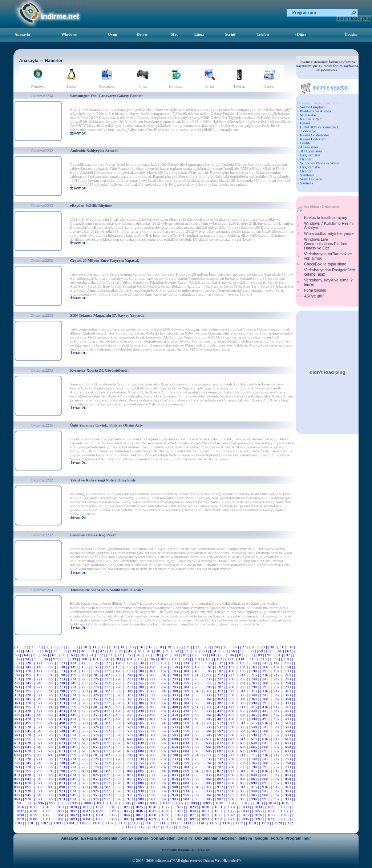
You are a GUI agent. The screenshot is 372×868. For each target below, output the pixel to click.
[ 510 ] (198, 723)
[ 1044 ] (113, 811)
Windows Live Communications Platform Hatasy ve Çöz (326, 244)
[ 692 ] (277, 751)
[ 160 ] (198, 667)
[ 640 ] (254, 743)
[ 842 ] (277, 775)
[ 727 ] (108, 759)
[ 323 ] (62, 695)
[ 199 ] (74, 675)
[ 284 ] (187, 687)
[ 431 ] (153, 711)
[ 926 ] (96, 791)
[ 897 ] (51, 787)
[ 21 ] (189, 647)
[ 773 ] (62, 767)
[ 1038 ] (34, 811)
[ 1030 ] (206, 807)
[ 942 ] (277, 791)
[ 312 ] (220, 691)
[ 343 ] (288, 695)
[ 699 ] (74, 755)
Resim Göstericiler (315, 135)
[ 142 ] (277, 663)
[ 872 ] (51, 783)
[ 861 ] (209, 779)
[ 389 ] (243, 703)
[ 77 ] (148, 655)
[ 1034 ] (259, 807)
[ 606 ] (153, 739)
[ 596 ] (40, 739)
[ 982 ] (164, 799)
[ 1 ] (18, 647)
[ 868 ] (288, 779)
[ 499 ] (74, 723)
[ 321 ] (40, 695)
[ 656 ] (153, 747)
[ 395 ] (29, 707)
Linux (199, 34)
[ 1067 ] (139, 815)
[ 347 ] (51, 699)
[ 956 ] (153, 795)
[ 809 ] (187, 771)
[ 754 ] (130, 763)
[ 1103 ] (58, 823)
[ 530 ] (141, 727)
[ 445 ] (29, 715)
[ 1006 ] (167, 803)
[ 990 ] (254, 799)
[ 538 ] (232, 727)
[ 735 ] (198, 759)
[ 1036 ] (285, 807)
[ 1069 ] (166, 815)
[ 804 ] (130, 771)
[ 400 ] (85, 707)
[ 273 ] (62, 687)
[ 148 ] (62, 667)
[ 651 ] (96, 747)
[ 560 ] (198, 731)
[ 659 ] (187, 747)
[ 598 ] (63, 739)
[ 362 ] (221, 699)
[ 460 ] (198, 715)
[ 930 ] (141, 791)
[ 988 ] (232, 799)
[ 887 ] (221, 783)
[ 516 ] (266, 723)
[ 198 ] (63, 675)
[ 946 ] (40, 795)
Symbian (307, 175)
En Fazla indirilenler (99, 838)
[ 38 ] (65, 651)
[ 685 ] (198, 751)
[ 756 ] (153, 763)
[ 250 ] (85, 683)
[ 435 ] (198, 711)
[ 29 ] (263, 647)
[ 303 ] (119, 691)
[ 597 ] (51, 739)
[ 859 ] (187, 779)
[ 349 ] (74, 699)
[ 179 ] (130, 671)
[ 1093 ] (206, 819)
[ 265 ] (254, 683)
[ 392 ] (277, 703)
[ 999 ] (75, 803)
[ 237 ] (221, 679)
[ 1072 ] (206, 815)
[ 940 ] (254, 791)
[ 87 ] (242, 655)
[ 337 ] (221, 695)
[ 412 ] (220, 707)
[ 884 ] (187, 783)
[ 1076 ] (259, 815)
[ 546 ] (40, 731)
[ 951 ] (96, 795)
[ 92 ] (288, 655)
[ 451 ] (96, 715)
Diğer (302, 34)
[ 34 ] (28, 651)
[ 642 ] (277, 743)
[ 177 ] (108, 671)
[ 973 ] (62, 799)
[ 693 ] (288, 751)
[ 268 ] (288, 683)
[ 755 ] (141, 763)
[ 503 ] (119, 723)
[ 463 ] (232, 715)
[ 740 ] (254, 759)
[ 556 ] (153, 731)
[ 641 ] (266, 743)
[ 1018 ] (47, 807)
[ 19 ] (170, 647)
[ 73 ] (111, 655)
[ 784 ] (187, 767)
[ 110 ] (197, 659)
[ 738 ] (232, 759)
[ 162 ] (221, 667)
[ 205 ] (141, 675)
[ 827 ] (108, 775)
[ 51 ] (187, 651)
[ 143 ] (288, 663)
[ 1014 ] (272, 803)
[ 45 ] (130, 651)
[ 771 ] (40, 767)
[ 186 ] (209, 671)
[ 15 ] (132, 647)
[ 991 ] (266, 799)
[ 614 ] (243, 739)
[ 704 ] (130, 755)
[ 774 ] (74, 767)
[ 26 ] (235, 647)
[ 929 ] (130, 791)
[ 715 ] (254, 755)
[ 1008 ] (193, 803)
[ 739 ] (243, 759)
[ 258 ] (175, 683)
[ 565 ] (254, 731)
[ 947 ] (51, 795)
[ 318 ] (288, 691)
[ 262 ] (221, 683)
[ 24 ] (217, 647)
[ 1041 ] (73, 811)
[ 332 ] (164, 695)
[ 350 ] (85, 699)
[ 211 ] (209, 675)
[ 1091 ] (179, 819)
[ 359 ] (187, 699)
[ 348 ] (62, 699)
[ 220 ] (29, 679)
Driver (142, 34)
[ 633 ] (175, 743)
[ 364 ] (243, 699)
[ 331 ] (153, 695)
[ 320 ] (29, 695)
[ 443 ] (288, 711)
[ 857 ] (164, 779)
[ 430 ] (141, 711)
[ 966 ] (266, 795)
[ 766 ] (266, 763)
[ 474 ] (74, 719)
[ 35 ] (37, 651)
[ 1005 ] (154, 803)
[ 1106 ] (97, 823)
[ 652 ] (108, 747)
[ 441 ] (266, 711)
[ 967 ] (277, 795)
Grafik (305, 143)
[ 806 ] (153, 771)
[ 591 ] (266, 735)
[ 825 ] (85, 775)
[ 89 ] (260, 655)
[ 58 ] (252, 651)
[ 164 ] (243, 667)
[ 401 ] (96, 707)
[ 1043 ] (100, 811)
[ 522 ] (51, 727)
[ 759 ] (187, 763)
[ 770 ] (29, 767)
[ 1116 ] (227, 823)
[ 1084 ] (86, 819)
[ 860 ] (198, 779)
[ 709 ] (187, 755)
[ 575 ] (85, 735)
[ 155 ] (141, 667)
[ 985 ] (198, 799)
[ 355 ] (141, 699)
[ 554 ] (130, 731)
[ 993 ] (288, 799)
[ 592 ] (277, 735)
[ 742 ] (277, 759)
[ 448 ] (62, 715)
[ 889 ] (243, 783)
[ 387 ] (221, 703)
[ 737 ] (221, 759)
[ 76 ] (139, 655)
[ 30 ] (272, 647)
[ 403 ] (119, 707)
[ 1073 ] (219, 815)
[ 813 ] (232, 771)
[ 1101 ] (32, 823)
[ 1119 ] (266, 823)
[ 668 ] (288, 747)
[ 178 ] (119, 671)
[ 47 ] (149, 651)
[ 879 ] (130, 783)
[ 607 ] (164, 739)
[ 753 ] (119, 763)
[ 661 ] (209, 747)
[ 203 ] (119, 675)
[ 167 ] (277, 667)
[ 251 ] (96, 683)
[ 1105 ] (84, 823)
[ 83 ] (204, 655)
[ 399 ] (74, 707)
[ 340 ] (254, 695)
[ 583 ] (175, 735)
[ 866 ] (266, 779)
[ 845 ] (29, 779)
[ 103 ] (119, 659)
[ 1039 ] (47, 811)
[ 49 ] (168, 651)
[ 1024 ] (126, 807)
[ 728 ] (119, 759)
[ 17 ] (151, 647)
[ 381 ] (153, 703)
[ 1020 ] (73, 807)
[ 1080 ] (34, 819)
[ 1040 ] (60, 811)
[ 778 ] (119, 767)
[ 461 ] (209, 715)
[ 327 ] (108, 695)
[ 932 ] (164, 791)
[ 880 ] (141, 783)
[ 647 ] (51, 747)
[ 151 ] (96, 667)
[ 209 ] (187, 675)
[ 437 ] (221, 711)
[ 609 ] (187, 739)
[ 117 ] (276, 659)
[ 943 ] (288, 791)
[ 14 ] (123, 647)
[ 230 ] (141, 679)
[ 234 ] (187, 679)
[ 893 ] (288, 783)
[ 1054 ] (245, 811)
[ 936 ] (209, 791)
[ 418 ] (288, 707)
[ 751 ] (96, 763)
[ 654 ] (130, 747)
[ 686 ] (209, 751)
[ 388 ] (232, 703)
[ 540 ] (254, 727)
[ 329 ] (130, 695)
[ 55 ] (224, 651)
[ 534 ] (187, 727)
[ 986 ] (209, 799)
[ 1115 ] (214, 823)
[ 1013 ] (259, 803)
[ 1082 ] (60, 819)
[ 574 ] (74, 735)
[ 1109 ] (136, 823)
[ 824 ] (74, 775)
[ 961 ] (209, 795)
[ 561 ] (209, 731)
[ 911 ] (209, 787)
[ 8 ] (70, 647)
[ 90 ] (270, 655)
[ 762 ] (221, 763)
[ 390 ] (254, 703)
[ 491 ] (266, 719)
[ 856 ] (153, 779)
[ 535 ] (198, 727)
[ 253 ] (119, 683)
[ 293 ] (288, 687)
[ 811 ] (209, 771)
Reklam (204, 850)
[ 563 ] (232, 731)
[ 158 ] (175, 667)
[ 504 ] (130, 723)
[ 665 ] (254, 747)
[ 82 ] (195, 655)
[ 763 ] (232, 763)
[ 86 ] (232, 655)
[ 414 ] (243, 707)
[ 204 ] (130, 675)
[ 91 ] (279, 655)
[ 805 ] (141, 771)
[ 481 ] (153, 719)
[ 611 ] (209, 739)
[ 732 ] (164, 759)
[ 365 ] (254, 699)
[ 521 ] (40, 727)
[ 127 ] (108, 663)
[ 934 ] (187, 791)
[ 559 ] (187, 731)
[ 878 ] (119, 783)
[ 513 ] (232, 723)
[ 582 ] (164, 735)
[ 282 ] (164, 687)
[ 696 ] (40, 755)
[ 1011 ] (233, 803)
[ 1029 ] (193, 807)
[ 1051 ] (206, 811)
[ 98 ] (65, 659)
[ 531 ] (153, 727)
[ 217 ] (277, 675)
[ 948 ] (62, 795)
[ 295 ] (29, 691)
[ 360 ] (198, 699)
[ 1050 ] (193, 811)
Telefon (262, 34)
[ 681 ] (153, 751)
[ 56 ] (234, 651)
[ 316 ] (266, 691)
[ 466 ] (266, 715)
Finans (305, 123)
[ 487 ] (221, 719)
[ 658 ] (175, 747)
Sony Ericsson (311, 179)
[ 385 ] (198, 703)
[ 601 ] (96, 739)
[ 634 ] (187, 743)
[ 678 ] (119, 751)
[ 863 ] (232, 779)
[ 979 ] (130, 799)
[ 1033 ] (245, 807)
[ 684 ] (187, 751)
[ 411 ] (209, 707)
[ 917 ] (277, 787)
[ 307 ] (164, 691)
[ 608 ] (175, 739)
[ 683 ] (175, 751)
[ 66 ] (45, 655)
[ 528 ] (119, 727)
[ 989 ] (243, 799)
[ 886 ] (209, 783)
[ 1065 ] (113, 815)
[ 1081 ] (47, 819)
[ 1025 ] (139, 807)
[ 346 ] (40, 699)
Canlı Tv (185, 838)
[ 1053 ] (232, 811)
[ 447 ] (51, 715)
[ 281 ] (153, 687)
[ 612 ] (220, 739)
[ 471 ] (40, 719)
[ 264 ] (243, 683)
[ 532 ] (164, 727)
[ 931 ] (153, 791)
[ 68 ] (64, 655)
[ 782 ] (164, 767)
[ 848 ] (62, 779)
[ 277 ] (108, 687)
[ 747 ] (51, 763)
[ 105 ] (141, 659)
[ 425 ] (85, 711)
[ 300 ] (85, 691)
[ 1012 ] (246, 803)
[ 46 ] (140, 651)
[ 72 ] (101, 655)
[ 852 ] (108, 779)
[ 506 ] (153, 723)
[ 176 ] (96, 671)
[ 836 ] (209, 775)
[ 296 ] (40, 691)
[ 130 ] (141, 663)
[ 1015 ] (286, 803)
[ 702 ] (108, 755)
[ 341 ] (266, 695)
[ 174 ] (74, 671)
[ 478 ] (119, 719)
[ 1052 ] (219, 811)
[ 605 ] (141, 739)
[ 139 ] (243, 663)
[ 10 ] (86, 647)
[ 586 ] (209, 735)
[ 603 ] (119, 739)
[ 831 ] (153, 775)
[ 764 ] (243, 763)
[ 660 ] (198, 747)
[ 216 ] (266, 675)
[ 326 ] (96, 695)
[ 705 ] (141, 755)
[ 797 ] (51, 771)
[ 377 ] (108, 703)
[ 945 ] (29, 795)
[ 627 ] (108, 743)
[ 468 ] (288, 715)
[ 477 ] (108, 719)
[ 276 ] (96, 687)
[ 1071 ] (193, 815)
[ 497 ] (51, 723)
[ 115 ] (253, 659)
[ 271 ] (40, 687)
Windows (69, 34)
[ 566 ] (266, 731)
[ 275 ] (85, 687)
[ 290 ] (254, 687)
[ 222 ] (51, 679)
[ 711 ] (209, 755)
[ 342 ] (277, 695)
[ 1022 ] (100, 807)
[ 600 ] (85, 739)
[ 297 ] (51, 691)
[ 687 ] (221, 751)
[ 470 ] (29, 719)
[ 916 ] (266, 787)
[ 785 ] (198, 767)
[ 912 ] (220, 787)
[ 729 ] (130, 759)
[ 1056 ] (272, 811)
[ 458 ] (175, 715)
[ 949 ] (74, 795)
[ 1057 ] (285, 811)
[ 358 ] (175, 699)
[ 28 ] (254, 647)
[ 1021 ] (86, 807)
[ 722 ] (51, 759)
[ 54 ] (215, 651)
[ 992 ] (277, 799)
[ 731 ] (153, 759)
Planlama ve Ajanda (316, 111)
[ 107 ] (164, 659)
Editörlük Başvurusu (179, 850)
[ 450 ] (85, 715)
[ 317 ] (277, 691)
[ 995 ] (30, 803)
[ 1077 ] (272, 815)
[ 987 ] (221, 799)
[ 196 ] (40, 675)
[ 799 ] (74, 771)
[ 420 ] (29, 711)
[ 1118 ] (253, 823)
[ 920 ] (29, 791)
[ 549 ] (74, 731)
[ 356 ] (153, 699)
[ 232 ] (164, 679)
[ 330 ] (141, 695)
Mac (174, 34)
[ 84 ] (214, 655)
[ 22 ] (198, 647)
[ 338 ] (232, 695)
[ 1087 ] (126, 819)
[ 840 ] (254, 775)
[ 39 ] (74, 651)
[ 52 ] (196, 651)
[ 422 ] (51, 711)
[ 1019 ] (60, 807)
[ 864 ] (243, 779)
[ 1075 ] (245, 815)
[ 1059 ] (34, 815)
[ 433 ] (175, 711)
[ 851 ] (96, 779)
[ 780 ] (141, 767)
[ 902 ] (108, 787)
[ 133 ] (175, 663)
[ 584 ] (187, 735)
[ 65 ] (36, 655)
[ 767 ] (277, 763)
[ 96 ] (46, 659)
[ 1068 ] (153, 815)
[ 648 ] (62, 747)
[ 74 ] (120, 655)
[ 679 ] (130, 751)
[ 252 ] (108, 683)
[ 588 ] (232, 735)
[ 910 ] (198, 787)
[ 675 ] (85, 751)
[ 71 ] (92, 655)
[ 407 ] (164, 707)
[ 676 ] (96, 751)
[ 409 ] (187, 707)
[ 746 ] (40, 763)
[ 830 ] (141, 775)
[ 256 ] (153, 683)
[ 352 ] (108, 699)
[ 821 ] (40, 775)
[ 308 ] (175, 691)
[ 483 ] (175, 719)
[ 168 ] (288, 667)
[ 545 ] (29, 731)
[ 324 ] (74, 695)
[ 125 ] (85, 663)
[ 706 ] (153, 755)
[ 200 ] (85, 675)
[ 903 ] (119, 787)
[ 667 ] (277, 747)
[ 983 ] (175, 799)
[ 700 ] (85, 755)
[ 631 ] (153, 743)
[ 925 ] (85, 791)
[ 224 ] (74, 679)
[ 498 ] (63, 723)
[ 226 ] (96, 679)
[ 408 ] (175, 707)
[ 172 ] (51, 671)
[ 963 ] (232, 795)
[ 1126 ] (182, 827)
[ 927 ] (108, 791)
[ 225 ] (85, 679)
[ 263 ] (232, 683)
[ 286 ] (209, 687)
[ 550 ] (85, 731)
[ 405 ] (141, 707)
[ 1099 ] (285, 819)
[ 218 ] (288, 675)
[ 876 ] (96, 783)
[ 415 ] (254, 707)
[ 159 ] (187, 667)
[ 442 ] (277, 711)
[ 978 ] (119, 799)
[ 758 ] (175, 763)
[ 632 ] (164, 743)
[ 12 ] (104, 647)
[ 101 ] (96, 659)
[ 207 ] (164, 675)
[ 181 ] (153, 671)
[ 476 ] (96, 719)
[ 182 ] (164, 671)
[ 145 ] (29, 667)
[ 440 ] (254, 711)
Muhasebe (308, 115)
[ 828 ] (119, 775)
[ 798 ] (63, 771)
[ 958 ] (175, 795)
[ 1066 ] (126, 815)
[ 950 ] (85, 795)
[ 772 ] (51, 767)
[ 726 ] (96, 759)
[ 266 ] (266, 683)
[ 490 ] (254, 719)
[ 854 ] (130, 779)
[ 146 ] (40, 667)
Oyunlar (306, 159)
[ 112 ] (220, 659)
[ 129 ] (130, 663)
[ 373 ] (62, 703)
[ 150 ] (85, 667)
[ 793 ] (288, 767)
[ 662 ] (221, 747)
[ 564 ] (243, 731)
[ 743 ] (288, 759)
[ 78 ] (158, 655)
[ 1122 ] (130, 827)
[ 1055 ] (259, 811)
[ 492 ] (277, 719)
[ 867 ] (277, 779)
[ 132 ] (164, 663)
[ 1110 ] (149, 823)
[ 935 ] (198, 791)
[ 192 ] (277, 671)
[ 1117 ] (240, 823)
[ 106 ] (152, 659)
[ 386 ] (209, 703)
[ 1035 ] (272, 807)
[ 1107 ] (110, 823)
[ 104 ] (130, 659)
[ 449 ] (74, 715)
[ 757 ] (164, 763)
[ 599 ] (74, 739)
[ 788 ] (232, 767)
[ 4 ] (40, 647)
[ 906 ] (153, 787)
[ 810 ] (198, 771)
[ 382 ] (164, 703)
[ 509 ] (187, 723)
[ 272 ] (51, 687)
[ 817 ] (277, 771)
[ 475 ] (85, 719)
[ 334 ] (187, 695)
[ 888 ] (232, 783)
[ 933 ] (175, 791)
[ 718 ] (288, 755)
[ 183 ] (175, 671)
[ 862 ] (221, 779)
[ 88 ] (251, 655)
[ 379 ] (130, 703)
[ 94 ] (28, 659)
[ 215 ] (254, 675)
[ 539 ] (243, 727)
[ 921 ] (40, 791)
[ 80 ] (176, 655)
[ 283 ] (175, 687)
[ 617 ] (277, 739)
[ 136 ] (209, 663)
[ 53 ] (205, 651)
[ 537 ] (221, 727)
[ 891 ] (266, 783)
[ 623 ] (62, 743)
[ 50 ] (177, 651)
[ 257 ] (164, 683)
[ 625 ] (85, 743)
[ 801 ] (96, 771)
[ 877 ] (108, 783)
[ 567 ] (277, 731)
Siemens (307, 183)
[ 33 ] (18, 651)
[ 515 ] (254, 723)
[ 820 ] (29, 775)
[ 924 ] (74, 791)
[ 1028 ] (179, 807)
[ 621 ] (40, 743)
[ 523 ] (62, 727)
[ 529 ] (130, 727)
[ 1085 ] (100, 819)
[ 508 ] (175, 723)
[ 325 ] (85, 695)
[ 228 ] (119, 679)
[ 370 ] (29, 703)
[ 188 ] (232, 671)
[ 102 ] (107, 659)
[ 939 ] (243, 791)
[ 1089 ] (153, 819)
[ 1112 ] (175, 823)
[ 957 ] (164, 795)
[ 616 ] (266, 739)
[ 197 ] (51, 675)
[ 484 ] (187, 719)
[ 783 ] (175, 767)
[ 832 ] (164, 775)
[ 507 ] (164, 723)
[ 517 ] (277, 723)
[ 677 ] (108, 751)
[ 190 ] (254, 671)
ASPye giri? (314, 296)
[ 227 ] (108, 679)
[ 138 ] (232, 663)
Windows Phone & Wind (319, 163)
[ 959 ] (187, 795)
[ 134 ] (187, 663)
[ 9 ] (77, 647)
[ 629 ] (130, 743)
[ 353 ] (119, 699)
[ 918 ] (288, 787)
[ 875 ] (85, 783)
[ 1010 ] (220, 803)
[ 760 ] (198, 763)
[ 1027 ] (166, 807)
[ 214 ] (243, 675)
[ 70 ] (83, 655)
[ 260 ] (198, 683)
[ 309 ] (187, 691)
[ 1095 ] (232, 819)
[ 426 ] (96, 711)
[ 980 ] (141, 799)
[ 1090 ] (166, 819)
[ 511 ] (209, 723)
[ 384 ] (187, 703)
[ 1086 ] (113, 819)
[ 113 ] (231, 659)
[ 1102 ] (45, 823)
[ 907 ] (164, 787)
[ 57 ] (243, 651)
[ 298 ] (63, 691)
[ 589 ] (243, 735)
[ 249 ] (74, 683)
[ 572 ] (51, 735)
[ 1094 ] (219, 819)
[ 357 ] (164, 699)
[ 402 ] (108, 707)
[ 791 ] (266, 767)
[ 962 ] (221, 795)
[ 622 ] (51, 743)
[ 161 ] (209, 667)
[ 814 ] (243, 771)
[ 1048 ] (166, 811)
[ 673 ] (62, 751)
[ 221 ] (40, 679)
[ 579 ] (130, 735)
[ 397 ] (51, 707)
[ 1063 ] (86, 815)
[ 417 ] (277, 707)
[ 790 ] (254, 767)
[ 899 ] (74, 787)
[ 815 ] (254, 771)
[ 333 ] (175, 695)
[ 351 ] (96, 699)
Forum (277, 838)
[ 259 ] (187, 683)
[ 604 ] (130, 739)
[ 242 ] (277, 679)
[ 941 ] (266, 791)
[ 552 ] (108, 731)
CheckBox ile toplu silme (325, 264)
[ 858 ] (175, 779)
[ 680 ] (141, 751)
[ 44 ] (121, 651)
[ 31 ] (282, 647)
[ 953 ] (119, 795)
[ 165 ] (254, 667)
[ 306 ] (153, 691)
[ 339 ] (243, 695)
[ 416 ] (266, 707)
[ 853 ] (119, 779)
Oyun (112, 34)
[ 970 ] (29, 799)
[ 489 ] (243, 719)
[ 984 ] (187, 799)
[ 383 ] (175, 703)
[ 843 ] (288, 775)
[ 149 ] (74, 667)
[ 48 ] (159, 651)
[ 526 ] (96, 727)
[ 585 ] (198, 735)
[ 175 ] (85, 671)
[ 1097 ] (259, 819)
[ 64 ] (27, 655)
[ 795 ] (29, 771)
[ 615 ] (254, 739)
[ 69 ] (73, 655)
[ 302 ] (108, 691)
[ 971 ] (40, 799)
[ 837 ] (221, 775)
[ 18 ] (160, 647)
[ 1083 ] (73, 819)
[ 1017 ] (34, 807)
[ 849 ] (74, 779)
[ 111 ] (209, 659)
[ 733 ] (175, 759)
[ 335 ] (198, 695)
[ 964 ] (243, 795)
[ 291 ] (266, 687)
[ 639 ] (243, 743)
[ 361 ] (209, 699)
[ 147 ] (51, 667)
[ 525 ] (85, 727)
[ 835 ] (198, 775)
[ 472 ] (51, 719)
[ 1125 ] (169, 827)
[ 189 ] (243, 671)
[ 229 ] (130, 679)
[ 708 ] (175, 755)
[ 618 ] (288, 739)
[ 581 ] (153, 735)
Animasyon (309, 147)
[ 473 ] (62, 719)
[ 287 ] (221, 687)
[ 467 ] (277, 715)
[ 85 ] (223, 655)
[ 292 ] (277, 687)
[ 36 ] (46, 651)
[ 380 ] (141, 703)
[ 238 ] (232, 679)
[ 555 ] (141, 731)
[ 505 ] (141, 723)
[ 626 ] (96, 743)
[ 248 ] (62, 683)
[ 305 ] (141, 691)
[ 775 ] (85, 767)
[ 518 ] (288, 723)
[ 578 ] (119, 735)
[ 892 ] (277, 783)
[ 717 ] (277, 755)
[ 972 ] (51, 799)
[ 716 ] (266, 755)
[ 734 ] (187, 759)
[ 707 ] (164, 755)
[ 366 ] (266, 699)
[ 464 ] (243, 715)
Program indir (298, 838)
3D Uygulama (311, 151)
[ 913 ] (232, 787)
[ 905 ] (141, 787)
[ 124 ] (74, 663)
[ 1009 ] (206, 803)
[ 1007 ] (180, 803)
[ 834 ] (187, 775)
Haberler (54, 61)
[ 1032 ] (232, 807)
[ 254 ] (130, 683)
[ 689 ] (243, 751)
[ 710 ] (198, 755)
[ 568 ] (288, 731)
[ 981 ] (153, 799)
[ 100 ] (84, 659)
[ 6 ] (55, 647)
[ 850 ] (85, 779)
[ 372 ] (51, 703)
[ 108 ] (175, 659)
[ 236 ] (209, 679)
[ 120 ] (29, 663)
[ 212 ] (220, 675)
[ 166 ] (266, 667)
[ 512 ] (220, 723)
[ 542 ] (277, 727)
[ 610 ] (198, 739)
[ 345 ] (29, 699)
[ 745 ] (29, 763)
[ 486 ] (209, 719)
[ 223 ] (62, 679)
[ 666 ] (266, 747)
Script (230, 34)
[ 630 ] (141, 743)
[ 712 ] (220, 755)
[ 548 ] (62, 731)
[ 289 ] (243, 687)
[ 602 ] (108, 739)
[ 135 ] (198, 663)
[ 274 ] (74, 687)
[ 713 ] (232, 755)
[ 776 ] (96, 767)
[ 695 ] (29, 755)
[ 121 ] (40, 663)
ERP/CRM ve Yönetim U (320, 127)
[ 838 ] (232, 775)
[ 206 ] (153, 675)
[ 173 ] (62, 671)
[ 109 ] (186, 659)
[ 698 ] (63, 755)
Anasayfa (22, 34)
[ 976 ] (96, 799)
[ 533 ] (175, 727)
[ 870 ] (29, 783)
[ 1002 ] (114, 803)
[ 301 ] (96, 691)
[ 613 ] (232, 739)
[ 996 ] (41, 803)
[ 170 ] (29, 671)
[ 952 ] (108, 795)
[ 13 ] (114, 647)
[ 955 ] (141, 795)
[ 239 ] (243, 679)
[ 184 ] (187, 671)
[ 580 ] (141, 735)
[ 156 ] (153, 667)
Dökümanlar (206, 838)
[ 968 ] (288, 795)
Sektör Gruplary (313, 107)
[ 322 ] (51, 695)
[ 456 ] (153, 715)
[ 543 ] (288, 727)
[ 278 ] (119, 687)
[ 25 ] (226, 647)
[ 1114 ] (201, 823)
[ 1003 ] (127, 803)
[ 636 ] (209, 743)
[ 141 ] (266, 663)
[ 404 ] (130, 707)
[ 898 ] (63, 787)
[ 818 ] (288, 771)
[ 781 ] (153, 767)
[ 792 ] (277, 767)
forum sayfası (344, 66)
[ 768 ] (288, 763)
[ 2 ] (25, 647)
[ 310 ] (198, 691)
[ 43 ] (112, 651)
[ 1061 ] (60, 815)
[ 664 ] (243, 747)
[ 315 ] (254, 691)
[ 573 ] (62, 735)
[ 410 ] (198, 707)
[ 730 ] (141, 759)
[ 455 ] (141, 715)
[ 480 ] (141, 719)
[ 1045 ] (126, 811)
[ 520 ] (29, 727)
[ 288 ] (232, 687)
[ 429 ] (130, 711)
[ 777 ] (108, 767)
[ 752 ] (108, 763)
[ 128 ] (119, 663)
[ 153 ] (119, 667)
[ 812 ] (220, 771)
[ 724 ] (74, 759)
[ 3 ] (33, 647)
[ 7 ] (62, 647)
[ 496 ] (40, 723)
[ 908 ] (175, 787)
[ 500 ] (85, 723)
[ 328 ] (119, 695)
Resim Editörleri (313, 139)
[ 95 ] (37, 659)
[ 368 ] (288, 699)
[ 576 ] (96, 735)
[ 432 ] (164, 711)
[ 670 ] (29, 751)
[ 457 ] (164, 715)
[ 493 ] (288, 719)
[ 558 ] (175, 731)
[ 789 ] (243, 767)
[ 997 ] (53, 803)
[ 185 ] (198, 671)
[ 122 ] (51, 663)
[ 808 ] (175, 771)
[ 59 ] (262, 651)
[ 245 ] (29, 683)
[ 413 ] (232, 707)
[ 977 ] (108, 799)
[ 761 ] (209, 763)
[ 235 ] (198, 679)
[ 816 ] (266, 771)
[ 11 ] (95, 647)
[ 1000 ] (88, 803)
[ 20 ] (179, 647)
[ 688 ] (232, 751)
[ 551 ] (96, 731)
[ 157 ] (164, 667)
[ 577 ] (108, 735)
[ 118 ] (286, 659)
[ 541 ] (266, 727)
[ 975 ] (85, 799)
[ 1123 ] (143, 827)
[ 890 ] (254, 783)
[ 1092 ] (193, 819)
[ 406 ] (153, 707)
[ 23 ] (207, 647)
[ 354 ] (130, 699)
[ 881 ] (153, 783)
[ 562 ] (221, 731)
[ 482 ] (164, 719)
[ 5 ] (48, 647)
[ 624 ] (74, 743)
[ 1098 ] (272, 819)
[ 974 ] (74, 799)
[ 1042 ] (86, 811)
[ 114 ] (242, 659)
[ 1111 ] (162, 823)
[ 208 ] (175, 675)
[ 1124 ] (156, 827)
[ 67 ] (54, 655)
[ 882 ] (164, 783)
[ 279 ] (130, 687)
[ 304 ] (130, 691)
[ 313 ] (232, 691)
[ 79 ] (167, 655)
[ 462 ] (221, 715)
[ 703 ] (119, 755)
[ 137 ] (220, 663)
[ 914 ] (243, 787)
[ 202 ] (108, 675)
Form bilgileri (315, 290)
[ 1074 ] (232, 815)
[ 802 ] (108, 771)
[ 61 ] (280, 651)
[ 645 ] (29, 747)
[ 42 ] (102, 651)
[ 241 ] (266, 679)
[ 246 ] (40, 683)
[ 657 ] (164, 747)
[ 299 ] (74, 691)
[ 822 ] (51, 775)
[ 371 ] (40, 703)
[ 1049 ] (179, 811)
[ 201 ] (96, 675)
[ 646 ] (40, 747)
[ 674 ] (74, 751)
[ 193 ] (288, 671)
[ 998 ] (64, 803)
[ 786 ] (209, 767)
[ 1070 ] (179, 815)
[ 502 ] (108, 723)
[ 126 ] (96, 663)
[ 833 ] (175, 775)
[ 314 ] (243, 691)
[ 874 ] (74, 783)
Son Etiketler (163, 838)
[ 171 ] (40, 671)
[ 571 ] (40, 735)
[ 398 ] (63, 707)
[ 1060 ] (47, 815)
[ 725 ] (85, 759)
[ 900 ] (85, 787)
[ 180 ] (141, 671)
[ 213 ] (232, 675)
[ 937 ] (221, 791)
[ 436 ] (209, 711)
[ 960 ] (198, 795)
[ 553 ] (119, 731)
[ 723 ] (62, 759)
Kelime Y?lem (311, 119)
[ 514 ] (243, 723)
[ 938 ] (232, 791)
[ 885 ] (198, 783)
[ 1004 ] (140, 803)
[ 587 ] (221, 735)
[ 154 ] (130, 667)
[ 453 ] (119, 715)
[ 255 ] (141, 683)
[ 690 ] (254, 751)
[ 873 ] (62, 783)
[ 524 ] (74, 727)
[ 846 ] (40, 779)
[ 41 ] (93, 651)
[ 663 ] (232, 747)
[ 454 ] (130, 715)
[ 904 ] (130, 787)
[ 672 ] (51, 751)
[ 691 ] (266, 751)
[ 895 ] (29, 787)
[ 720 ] (29, 759)
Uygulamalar (310, 155)
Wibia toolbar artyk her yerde (329, 233)
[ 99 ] (74, 659)
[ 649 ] (74, 747)
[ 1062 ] (73, 815)
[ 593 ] (288, 735)
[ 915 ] (254, 787)
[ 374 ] (74, 703)
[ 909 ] (187, 787)
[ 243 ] (288, 679)
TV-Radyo (308, 131)
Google (261, 838)
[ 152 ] (108, 667)
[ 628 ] (119, 743)
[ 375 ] (85, 703)
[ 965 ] (254, 795)
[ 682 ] (164, 751)
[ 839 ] (243, 775)
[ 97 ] (56, 659)
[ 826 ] (96, 775)
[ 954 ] (130, 795)
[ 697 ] (51, 755)
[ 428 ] (119, 711)
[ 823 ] (62, 775)
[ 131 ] (153, 663)
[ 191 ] (266, 671)
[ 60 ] (271, 651)
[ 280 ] (141, 687)
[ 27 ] (244, 647)
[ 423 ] (62, 711)
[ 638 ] (232, 743)
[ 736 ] (209, 759)
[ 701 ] (96, 755)
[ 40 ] (84, 651)
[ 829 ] (130, 775)
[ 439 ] (243, 711)
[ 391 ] (266, 703)
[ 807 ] (164, 771)
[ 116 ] (264, 659)
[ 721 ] (40, 759)
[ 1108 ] (123, 823)
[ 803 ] (119, 771)
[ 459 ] (187, 715)
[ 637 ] (221, 743)
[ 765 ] (254, 763)
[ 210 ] (198, 675)
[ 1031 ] (219, 807)
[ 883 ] (175, 783)
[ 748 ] (62, 763)
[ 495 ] (29, 723)
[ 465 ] (254, 715)
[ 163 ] (232, 667)
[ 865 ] (254, 779)
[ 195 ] (29, 675)
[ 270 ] (29, 687)
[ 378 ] (119, 703)
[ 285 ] (198, 687)
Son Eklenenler (134, 838)
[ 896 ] (40, 787)
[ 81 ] (186, 655)
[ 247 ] (51, 683)
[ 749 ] (74, 763)
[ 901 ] (96, 787)
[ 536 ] (209, 727)
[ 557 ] (164, 731)
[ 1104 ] (71, 823)
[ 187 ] (221, 671)
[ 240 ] (254, 679)
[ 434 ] (187, 711)
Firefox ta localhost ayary (325, 217)
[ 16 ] (142, 647)
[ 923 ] (62, 791)
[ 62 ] (290, 651)
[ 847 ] (51, 779)
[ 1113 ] (188, 823)
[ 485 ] (198, 719)
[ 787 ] (221, 767)
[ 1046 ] (139, 811)
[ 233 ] (175, 679)
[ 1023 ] (113, 807)
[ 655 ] (141, 747)
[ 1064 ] (100, 815)
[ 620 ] (29, 743)
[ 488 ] (232, 719)
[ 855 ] (141, 779)
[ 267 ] (277, 683)
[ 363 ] (232, 699)
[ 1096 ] (245, 819)
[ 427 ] (108, 711)
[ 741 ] (266, 759)
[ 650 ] (85, 747)
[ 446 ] (40, 715)
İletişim (245, 838)
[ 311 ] (209, 691)
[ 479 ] (130, 719)
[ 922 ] (51, 791)
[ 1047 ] (153, 811)
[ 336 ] (209, 695)
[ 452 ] (108, 715)
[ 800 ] (85, 771)
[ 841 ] (266, 775)
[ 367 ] (277, 699)
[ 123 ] (62, 663)
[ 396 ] (40, 707)
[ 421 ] (40, 711)
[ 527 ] (108, 727)
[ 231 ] (153, 679)
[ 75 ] (129, 655)
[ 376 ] (96, 703)
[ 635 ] (198, 743)
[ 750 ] (85, 763)
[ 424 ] (74, 711)
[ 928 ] (119, 791)
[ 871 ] (40, 783)
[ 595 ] (29, 739)
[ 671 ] (40, 751)
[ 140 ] (254, 663)
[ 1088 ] (139, 819)
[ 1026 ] (153, 807)
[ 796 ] (40, 771)
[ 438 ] (232, 711)
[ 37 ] (56, 651)
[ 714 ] (243, 755)
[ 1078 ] (285, 815)
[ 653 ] (119, 747)
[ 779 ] (130, 767)
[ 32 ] (291, 647)
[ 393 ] (288, 703)
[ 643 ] (288, 743)
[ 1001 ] (101, 803)
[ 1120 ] (279, 823)
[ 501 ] (96, 723)
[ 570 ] (29, 735)
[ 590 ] (254, 735)
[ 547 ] (51, 731)
